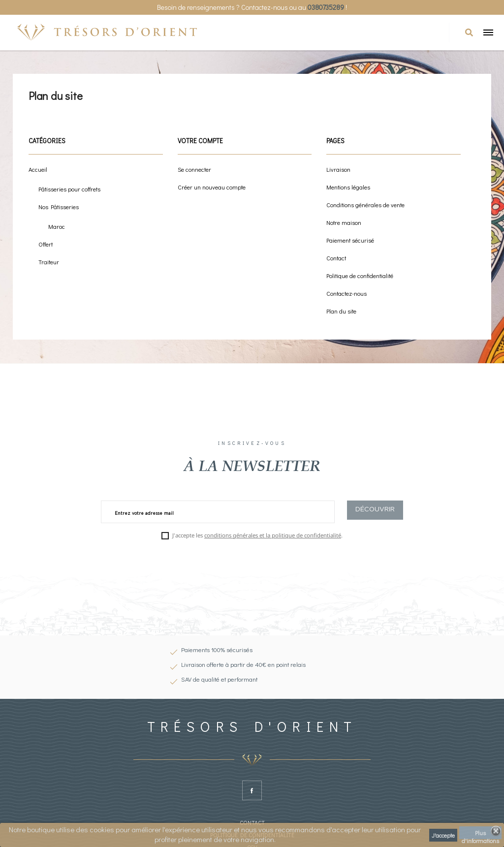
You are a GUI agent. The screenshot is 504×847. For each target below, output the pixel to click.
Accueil (38, 169)
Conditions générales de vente (365, 205)
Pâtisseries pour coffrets (69, 189)
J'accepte (443, 835)
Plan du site (341, 311)
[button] (469, 32)
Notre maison (344, 222)
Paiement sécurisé (350, 240)
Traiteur (49, 262)
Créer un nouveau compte (212, 187)
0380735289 (326, 7)
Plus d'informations (480, 834)
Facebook (252, 790)
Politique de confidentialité (360, 276)
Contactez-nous (346, 293)
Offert (46, 244)
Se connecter (194, 169)
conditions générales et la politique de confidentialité (273, 535)
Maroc (57, 226)
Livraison (338, 169)
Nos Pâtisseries (59, 207)
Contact (336, 258)
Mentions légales (348, 187)
